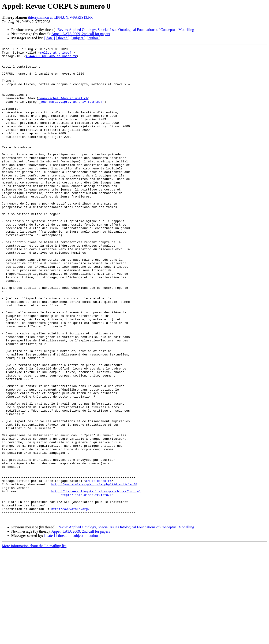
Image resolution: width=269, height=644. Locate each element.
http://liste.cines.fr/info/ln (87, 585)
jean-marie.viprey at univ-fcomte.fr (72, 113)
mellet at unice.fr (57, 54)
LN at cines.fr (99, 568)
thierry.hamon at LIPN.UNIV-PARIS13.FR (60, 17)
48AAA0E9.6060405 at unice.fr (51, 58)
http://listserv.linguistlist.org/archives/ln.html (96, 580)
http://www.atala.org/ (71, 601)
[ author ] (93, 38)
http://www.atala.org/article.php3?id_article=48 (94, 572)
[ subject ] (78, 38)
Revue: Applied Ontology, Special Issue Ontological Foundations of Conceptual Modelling (126, 30)
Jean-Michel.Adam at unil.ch (63, 109)
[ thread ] (63, 38)
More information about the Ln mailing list (34, 640)
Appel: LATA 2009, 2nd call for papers (81, 34)
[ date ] (50, 38)
